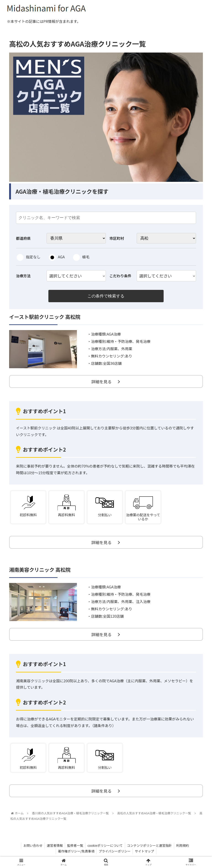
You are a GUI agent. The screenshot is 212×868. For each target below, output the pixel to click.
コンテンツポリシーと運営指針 (150, 848)
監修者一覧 (75, 848)
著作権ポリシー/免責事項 (76, 854)
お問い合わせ (32, 848)
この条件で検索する (106, 296)
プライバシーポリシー (115, 854)
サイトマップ (145, 854)
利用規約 (184, 848)
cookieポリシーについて (105, 848)
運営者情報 (54, 848)
